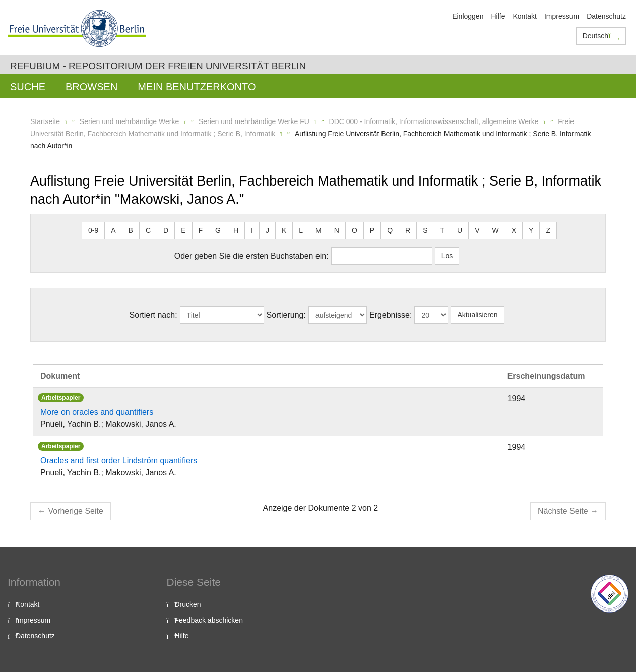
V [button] (477, 230)
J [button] (267, 230)
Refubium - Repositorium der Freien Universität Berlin (158, 66)
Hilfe (498, 16)
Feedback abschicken (209, 620)
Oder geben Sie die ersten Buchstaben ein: (251, 256)
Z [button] (548, 230)
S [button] (425, 230)
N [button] (337, 230)
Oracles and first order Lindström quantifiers (119, 461)
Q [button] (390, 230)
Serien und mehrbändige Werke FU (254, 121)
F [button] (201, 230)
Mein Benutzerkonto (197, 87)
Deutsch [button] (601, 36)
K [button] (284, 230)
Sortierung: (286, 315)
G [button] (218, 230)
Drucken (188, 604)
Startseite (45, 121)
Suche (28, 87)
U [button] (460, 230)
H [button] (236, 230)
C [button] (148, 230)
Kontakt (524, 16)
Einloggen (468, 16)
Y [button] (531, 230)
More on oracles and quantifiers (97, 412)
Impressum (562, 16)
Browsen (91, 87)
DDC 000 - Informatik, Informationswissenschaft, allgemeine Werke (434, 121)
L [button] (301, 230)
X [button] (514, 230)
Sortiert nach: (153, 315)
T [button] (443, 230)
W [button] (496, 230)
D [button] (166, 230)
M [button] (319, 230)
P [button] (372, 230)
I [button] (252, 230)
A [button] (113, 230)
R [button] (408, 230)
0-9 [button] (93, 230)
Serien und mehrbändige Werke (129, 121)
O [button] (355, 230)
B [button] (131, 230)
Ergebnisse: (391, 315)
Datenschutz (606, 16)
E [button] (183, 230)
